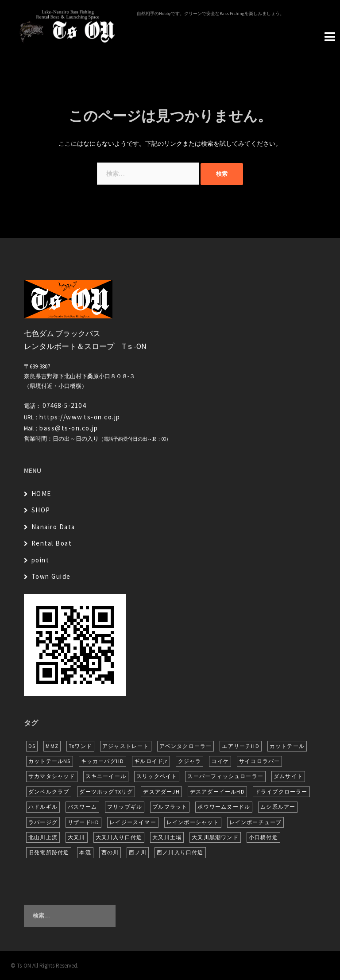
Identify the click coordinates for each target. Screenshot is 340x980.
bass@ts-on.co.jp (69, 428)
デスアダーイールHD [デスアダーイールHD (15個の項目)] (217, 792)
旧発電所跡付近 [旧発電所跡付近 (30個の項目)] (49, 852)
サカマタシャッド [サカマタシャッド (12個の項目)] (52, 776)
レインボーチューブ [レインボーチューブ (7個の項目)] (256, 822)
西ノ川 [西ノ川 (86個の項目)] (138, 852)
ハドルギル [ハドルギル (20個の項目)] (43, 807)
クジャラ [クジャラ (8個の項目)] (190, 761)
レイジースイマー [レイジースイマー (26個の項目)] (133, 822)
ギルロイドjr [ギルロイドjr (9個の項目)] (151, 761)
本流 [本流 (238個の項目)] (85, 852)
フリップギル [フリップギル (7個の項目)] (125, 807)
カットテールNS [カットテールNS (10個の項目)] (50, 761)
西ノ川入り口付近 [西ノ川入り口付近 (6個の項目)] (180, 852)
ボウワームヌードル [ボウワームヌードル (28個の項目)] (224, 807)
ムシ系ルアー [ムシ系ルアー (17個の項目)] (278, 807)
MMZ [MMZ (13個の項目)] (52, 746)
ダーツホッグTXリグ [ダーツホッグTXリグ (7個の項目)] (106, 792)
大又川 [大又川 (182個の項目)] (77, 837)
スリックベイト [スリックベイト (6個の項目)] (157, 776)
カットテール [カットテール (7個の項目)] (287, 746)
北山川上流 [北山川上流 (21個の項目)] (43, 837)
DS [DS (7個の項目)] (32, 746)
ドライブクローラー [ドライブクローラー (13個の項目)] (281, 792)
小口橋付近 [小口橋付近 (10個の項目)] (263, 837)
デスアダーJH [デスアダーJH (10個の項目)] (161, 792)
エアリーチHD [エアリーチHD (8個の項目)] (240, 746)
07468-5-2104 (64, 405)
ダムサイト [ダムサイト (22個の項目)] (288, 776)
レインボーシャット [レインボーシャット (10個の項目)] (193, 822)
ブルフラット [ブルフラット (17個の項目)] (170, 807)
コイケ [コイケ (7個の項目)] (220, 761)
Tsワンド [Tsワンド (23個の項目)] (80, 746)
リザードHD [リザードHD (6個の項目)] (83, 822)
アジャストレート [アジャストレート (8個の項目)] (126, 746)
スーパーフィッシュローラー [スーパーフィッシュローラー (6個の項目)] (225, 776)
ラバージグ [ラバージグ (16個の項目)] (43, 822)
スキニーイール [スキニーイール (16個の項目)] (106, 776)
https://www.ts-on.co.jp (80, 417)
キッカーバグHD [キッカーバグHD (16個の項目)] (103, 761)
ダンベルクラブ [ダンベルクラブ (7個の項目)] (49, 792)
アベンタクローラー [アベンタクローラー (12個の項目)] (186, 746)
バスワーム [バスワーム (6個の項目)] (82, 807)
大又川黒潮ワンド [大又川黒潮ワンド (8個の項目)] (215, 837)
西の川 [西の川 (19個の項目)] (110, 852)
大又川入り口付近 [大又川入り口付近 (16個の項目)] (119, 837)
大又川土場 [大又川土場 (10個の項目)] (167, 837)
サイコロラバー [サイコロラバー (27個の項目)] (259, 761)
